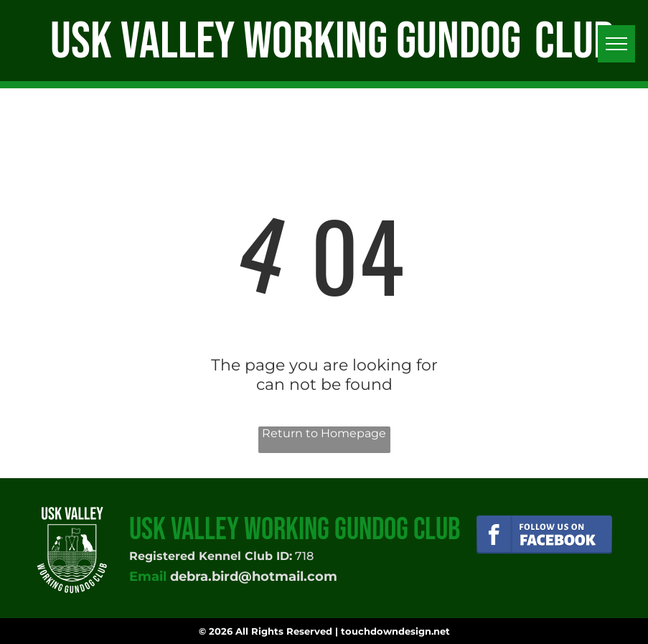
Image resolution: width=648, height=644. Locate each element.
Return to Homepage (324, 433)
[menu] (616, 44)
